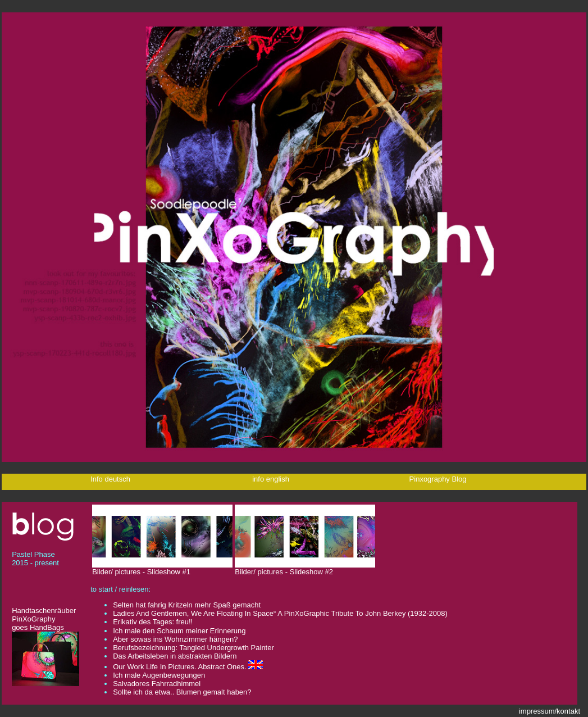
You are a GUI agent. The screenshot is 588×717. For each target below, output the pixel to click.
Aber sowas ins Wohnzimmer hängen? (175, 639)
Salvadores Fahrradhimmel (157, 684)
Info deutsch (111, 479)
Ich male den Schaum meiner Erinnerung (179, 631)
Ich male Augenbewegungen (159, 675)
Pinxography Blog (438, 479)
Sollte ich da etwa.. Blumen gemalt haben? (182, 692)
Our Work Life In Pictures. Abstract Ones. (179, 667)
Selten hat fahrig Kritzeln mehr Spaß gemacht (187, 605)
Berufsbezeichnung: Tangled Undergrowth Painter (193, 648)
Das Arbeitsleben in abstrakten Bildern (175, 656)
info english (272, 479)
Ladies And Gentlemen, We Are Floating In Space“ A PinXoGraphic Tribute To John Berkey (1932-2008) (280, 613)
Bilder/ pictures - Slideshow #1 (162, 568)
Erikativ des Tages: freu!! (155, 622)
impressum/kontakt (550, 711)
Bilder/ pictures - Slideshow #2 (305, 568)
